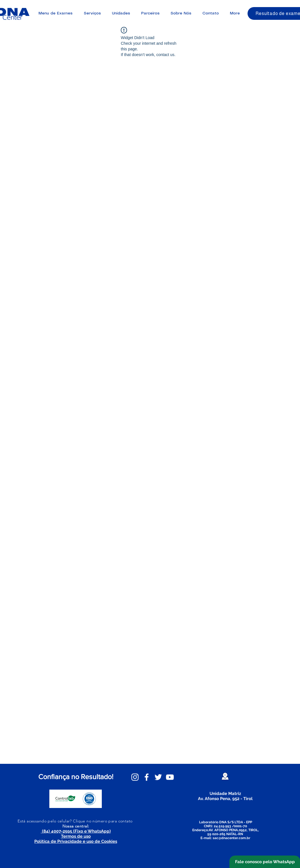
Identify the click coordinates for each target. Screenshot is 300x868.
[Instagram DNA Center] (135, 777)
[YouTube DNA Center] (170, 777)
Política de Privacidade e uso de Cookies (76, 841)
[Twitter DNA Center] (158, 777)
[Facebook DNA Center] (147, 777)
